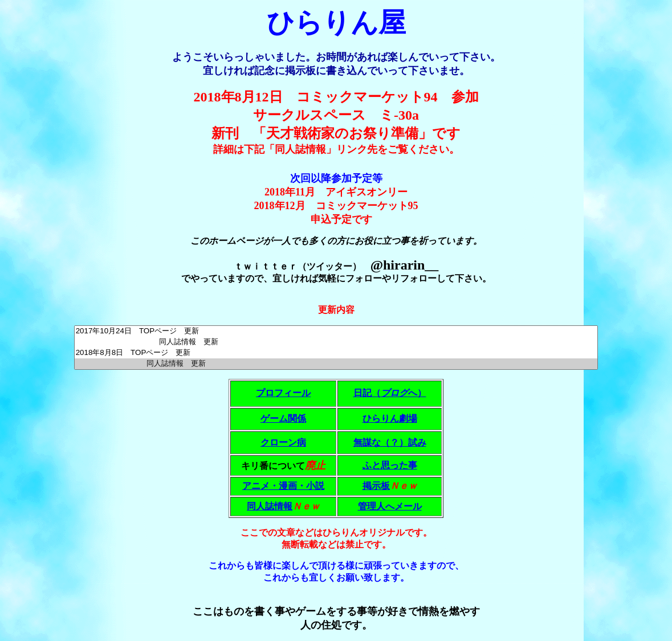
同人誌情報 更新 (336, 342)
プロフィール (283, 393)
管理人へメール (390, 506)
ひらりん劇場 (390, 419)
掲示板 (376, 486)
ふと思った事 (390, 465)
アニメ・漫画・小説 (283, 486)
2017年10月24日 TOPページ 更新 (336, 331)
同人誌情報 (270, 506)
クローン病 (283, 442)
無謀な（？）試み (390, 442)
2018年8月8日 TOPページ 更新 (336, 353)
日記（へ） (390, 393)
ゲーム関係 (283, 419)
